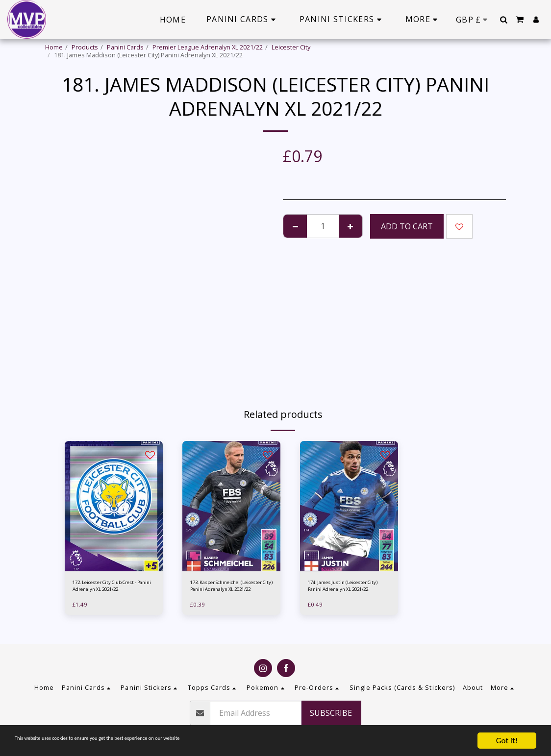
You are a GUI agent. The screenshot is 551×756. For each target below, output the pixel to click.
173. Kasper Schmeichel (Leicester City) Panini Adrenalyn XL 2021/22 (225, 588)
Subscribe (331, 713)
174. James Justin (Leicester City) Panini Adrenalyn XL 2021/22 (347, 588)
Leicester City (291, 47)
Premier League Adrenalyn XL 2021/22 (208, 47)
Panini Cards (125, 47)
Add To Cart (407, 226)
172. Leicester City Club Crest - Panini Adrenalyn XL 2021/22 (112, 588)
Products (85, 47)
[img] (114, 506)
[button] (503, 20)
